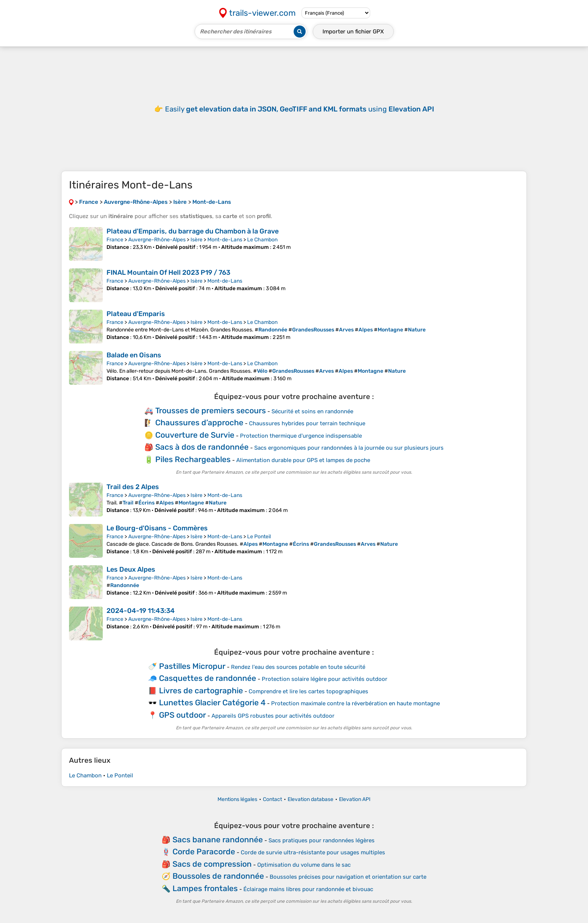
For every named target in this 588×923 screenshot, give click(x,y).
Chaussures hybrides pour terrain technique (307, 423)
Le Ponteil (259, 537)
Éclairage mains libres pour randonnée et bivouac (308, 889)
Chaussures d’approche (199, 422)
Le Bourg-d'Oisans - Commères (157, 528)
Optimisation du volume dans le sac (304, 865)
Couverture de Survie (195, 435)
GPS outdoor (182, 715)
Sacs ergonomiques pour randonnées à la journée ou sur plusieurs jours (349, 448)
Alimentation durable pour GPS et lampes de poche (303, 460)
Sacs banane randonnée (218, 839)
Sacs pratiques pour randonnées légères (322, 840)
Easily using (300, 109)
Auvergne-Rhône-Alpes (157, 240)
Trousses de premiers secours (211, 410)
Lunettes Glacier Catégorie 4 (212, 702)
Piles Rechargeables (193, 459)
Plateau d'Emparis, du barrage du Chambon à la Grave (193, 231)
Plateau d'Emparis (136, 314)
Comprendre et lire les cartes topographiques (308, 691)
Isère (196, 240)
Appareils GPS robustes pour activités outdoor (273, 716)
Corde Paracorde (204, 851)
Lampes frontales (205, 888)
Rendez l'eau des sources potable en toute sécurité (298, 667)
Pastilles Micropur (192, 666)
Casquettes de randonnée (208, 678)
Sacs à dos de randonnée (202, 447)
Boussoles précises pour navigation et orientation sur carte (348, 877)
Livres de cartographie (201, 690)
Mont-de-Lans (225, 240)
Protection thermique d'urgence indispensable (301, 436)
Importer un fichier (353, 32)
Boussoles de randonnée (218, 876)
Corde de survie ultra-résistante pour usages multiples (313, 852)
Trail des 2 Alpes (133, 487)
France (115, 240)
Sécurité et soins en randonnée (312, 411)
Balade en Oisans (134, 355)
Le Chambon (262, 240)
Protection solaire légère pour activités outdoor (325, 679)
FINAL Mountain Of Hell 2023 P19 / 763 (168, 273)
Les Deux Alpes (131, 569)
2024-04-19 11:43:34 (141, 611)
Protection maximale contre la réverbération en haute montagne (355, 703)
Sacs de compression (212, 864)
